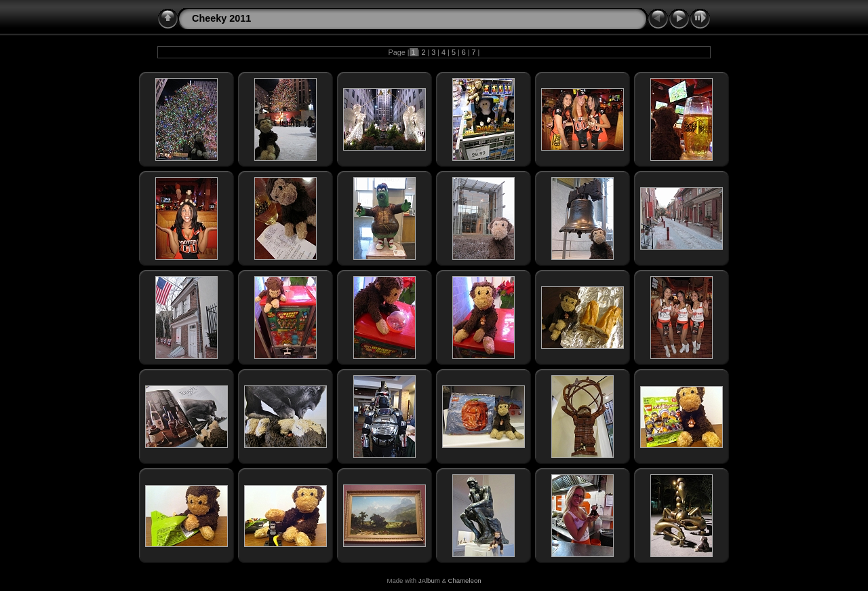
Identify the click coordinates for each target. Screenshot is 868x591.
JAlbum (429, 580)
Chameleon (465, 580)
